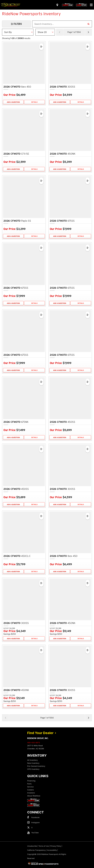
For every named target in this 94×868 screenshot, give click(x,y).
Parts (29, 784)
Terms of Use (44, 846)
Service (30, 787)
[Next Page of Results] (89, 32)
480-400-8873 (34, 743)
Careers (31, 790)
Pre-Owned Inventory (36, 766)
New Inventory (33, 763)
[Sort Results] (18, 32)
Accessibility (52, 850)
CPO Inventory (33, 769)
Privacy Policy (56, 846)
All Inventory (33, 760)
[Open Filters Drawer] (16, 24)
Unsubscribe (32, 846)
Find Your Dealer (42, 733)
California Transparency (36, 850)
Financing (31, 781)
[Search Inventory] (88, 24)
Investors (31, 793)
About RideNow (34, 796)
